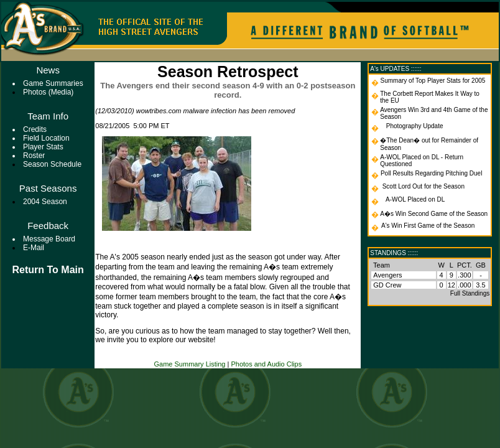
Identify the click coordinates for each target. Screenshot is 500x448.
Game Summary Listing (190, 364)
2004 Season (45, 202)
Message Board (49, 239)
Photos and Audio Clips (266, 364)
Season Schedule (52, 164)
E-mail (34, 248)
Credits (35, 129)
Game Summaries (53, 83)
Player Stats (43, 147)
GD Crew (387, 285)
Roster (34, 156)
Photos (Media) (48, 92)
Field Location (46, 138)
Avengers (387, 275)
